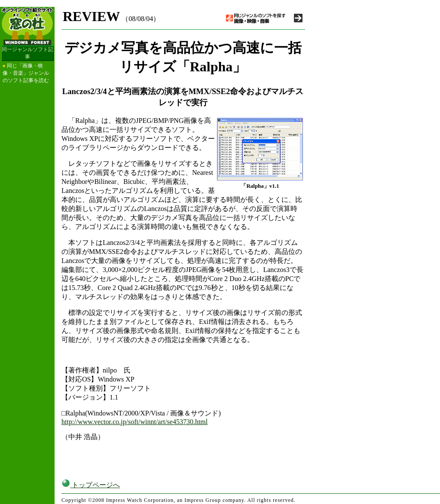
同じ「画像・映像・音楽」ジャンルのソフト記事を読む (26, 73)
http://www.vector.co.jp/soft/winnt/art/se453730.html (134, 422)
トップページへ (91, 485)
